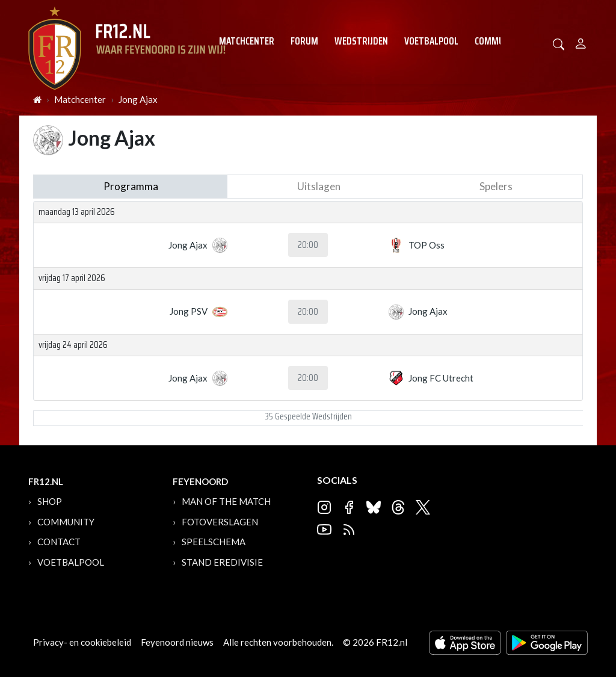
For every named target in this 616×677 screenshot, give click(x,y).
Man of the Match (226, 501)
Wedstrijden (361, 41)
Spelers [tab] (496, 186)
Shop (50, 501)
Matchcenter (247, 41)
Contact (59, 542)
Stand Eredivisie (222, 562)
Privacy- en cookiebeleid (82, 642)
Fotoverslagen (220, 522)
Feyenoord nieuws (177, 642)
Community (498, 41)
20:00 (308, 245)
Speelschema (214, 542)
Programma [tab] (131, 186)
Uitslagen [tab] (319, 186)
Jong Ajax (138, 99)
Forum (304, 41)
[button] (559, 43)
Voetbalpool (431, 41)
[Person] (581, 42)
